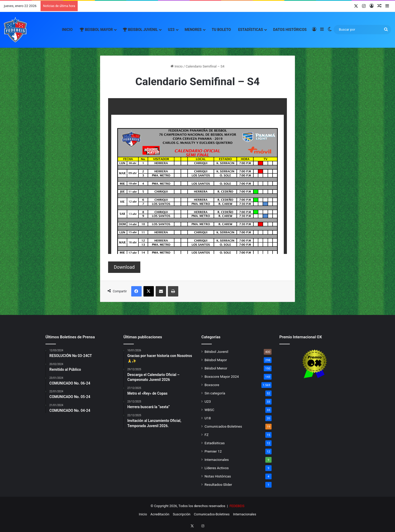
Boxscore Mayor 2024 (222, 376)
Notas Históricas (218, 476)
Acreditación (160, 514)
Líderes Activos (217, 468)
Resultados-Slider (218, 484)
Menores (193, 30)
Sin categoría (215, 393)
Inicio (67, 30)
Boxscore (212, 385)
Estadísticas (251, 30)
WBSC (209, 410)
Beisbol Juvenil (140, 30)
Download (124, 267)
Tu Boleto (221, 30)
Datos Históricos (290, 30)
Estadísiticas (215, 443)
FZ (207, 435)
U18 (208, 418)
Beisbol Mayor (96, 30)
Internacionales (217, 460)
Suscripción (182, 514)
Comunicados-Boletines (223, 426)
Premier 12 (213, 451)
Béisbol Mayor (216, 360)
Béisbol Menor (216, 368)
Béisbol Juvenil (216, 352)
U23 (171, 30)
